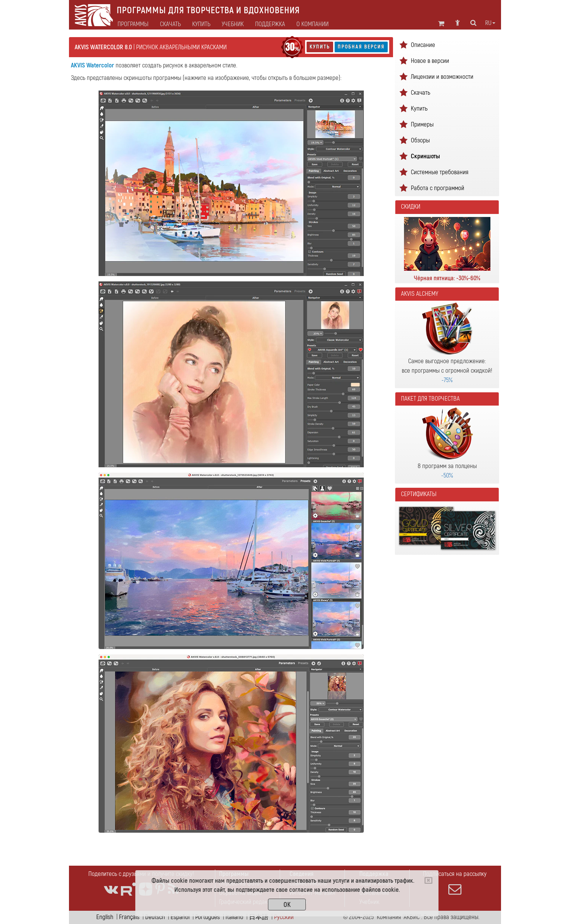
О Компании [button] (312, 24)
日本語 (259, 917)
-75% (447, 380)
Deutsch (155, 917)
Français (129, 917)
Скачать (170, 24)
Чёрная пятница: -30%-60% (447, 278)
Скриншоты (425, 156)
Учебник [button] (233, 24)
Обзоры (420, 140)
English (105, 917)
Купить (320, 47)
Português (207, 917)
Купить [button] (201, 24)
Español (180, 917)
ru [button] (490, 23)
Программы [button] (133, 24)
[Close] (428, 880)
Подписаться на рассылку (455, 883)
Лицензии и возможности (442, 77)
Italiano (234, 917)
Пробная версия (361, 47)
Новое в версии (430, 61)
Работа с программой (438, 188)
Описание (423, 45)
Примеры (422, 124)
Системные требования (440, 172)
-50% (447, 475)
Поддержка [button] (270, 24)
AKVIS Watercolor (92, 65)
